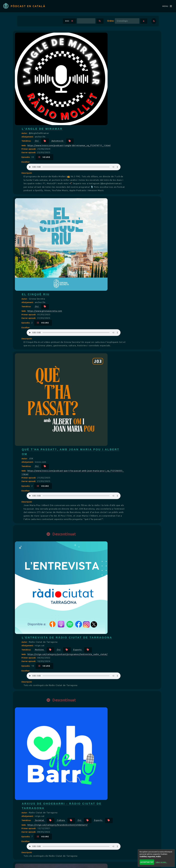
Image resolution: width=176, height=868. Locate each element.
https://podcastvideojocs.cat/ (104, 702)
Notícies (99, 306)
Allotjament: (88, 47)
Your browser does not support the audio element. (115, 81)
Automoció (117, 52)
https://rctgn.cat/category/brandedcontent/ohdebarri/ (117, 388)
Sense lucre (123, 450)
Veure (104, 71)
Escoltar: (85, 76)
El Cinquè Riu (96, 127)
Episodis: (86, 71)
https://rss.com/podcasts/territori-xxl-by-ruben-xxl (115, 765)
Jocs (114, 692)
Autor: (85, 44)
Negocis (99, 450)
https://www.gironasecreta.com (105, 143)
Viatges (106, 624)
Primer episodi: (89, 63)
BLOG (85, 845)
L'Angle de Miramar (102, 39)
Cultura (121, 379)
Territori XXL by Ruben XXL (110, 748)
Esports (88, 311)
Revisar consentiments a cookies (88, 864)
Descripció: (87, 87)
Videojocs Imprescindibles (110, 680)
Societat (99, 379)
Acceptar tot (146, 861)
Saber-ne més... (160, 861)
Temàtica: (86, 52)
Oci (57, 24)
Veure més (88, 824)
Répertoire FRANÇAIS (110, 845)
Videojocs (89, 697)
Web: (84, 56)
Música (98, 760)
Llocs (87, 624)
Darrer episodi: (89, 67)
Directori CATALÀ (62, 845)
